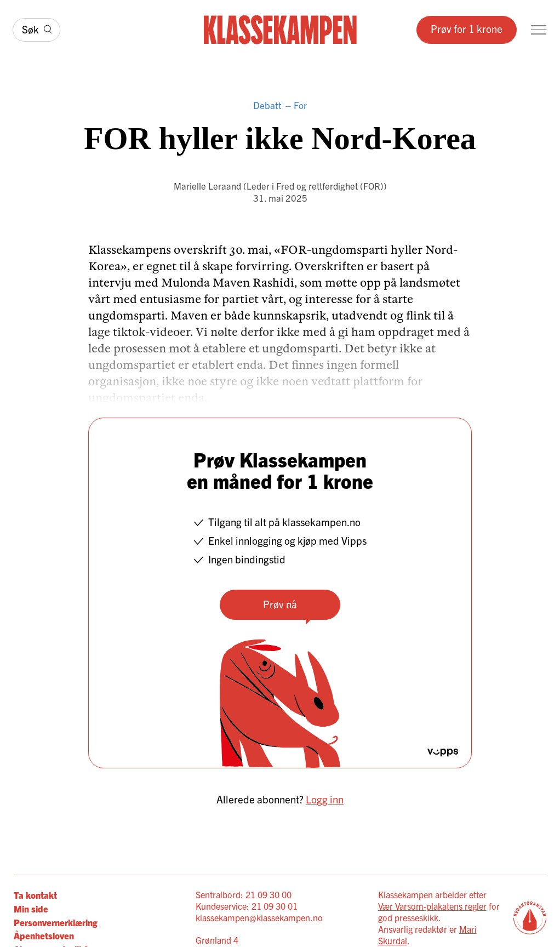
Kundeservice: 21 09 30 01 (247, 906)
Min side (31, 908)
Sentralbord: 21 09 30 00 (244, 894)
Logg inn (325, 799)
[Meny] (539, 30)
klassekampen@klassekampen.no (259, 917)
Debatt (267, 105)
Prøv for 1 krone (467, 28)
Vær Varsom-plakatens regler (432, 906)
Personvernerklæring (56, 922)
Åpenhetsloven (44, 935)
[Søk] (36, 30)
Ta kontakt (35, 895)
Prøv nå (280, 604)
